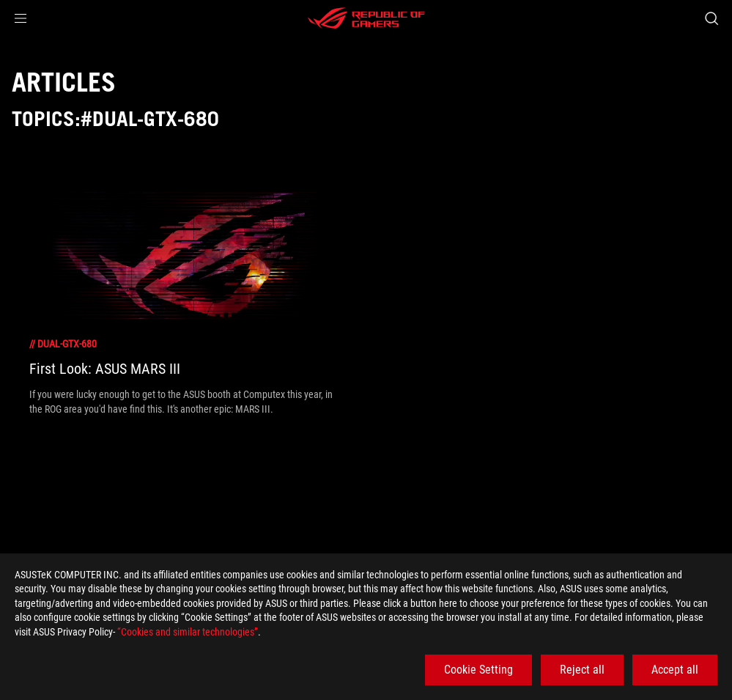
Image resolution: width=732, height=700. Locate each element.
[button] (21, 18)
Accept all (675, 670)
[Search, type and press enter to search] (711, 18)
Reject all (582, 670)
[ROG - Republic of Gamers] (366, 18)
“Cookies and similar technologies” (188, 632)
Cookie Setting (478, 670)
